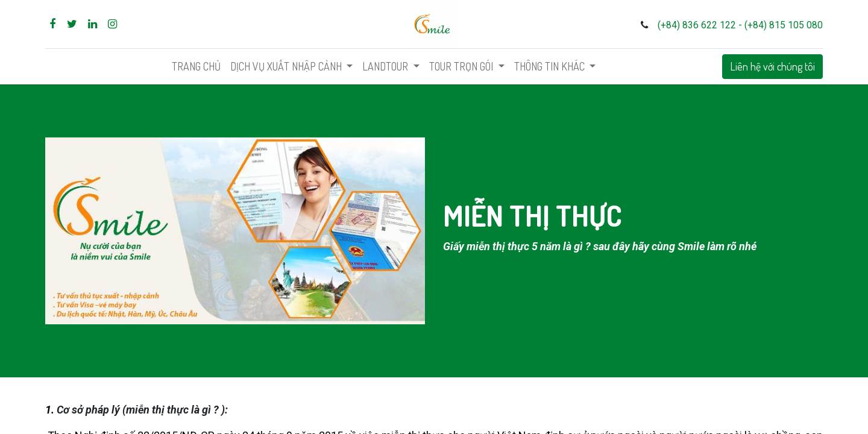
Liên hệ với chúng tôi (772, 66)
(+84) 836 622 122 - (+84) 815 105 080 (740, 25)
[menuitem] (196, 67)
